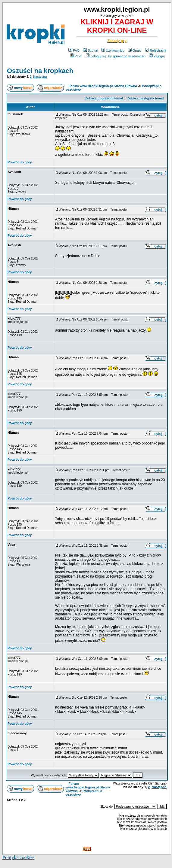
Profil (76, 56)
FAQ (74, 50)
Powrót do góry (20, 162)
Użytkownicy (113, 50)
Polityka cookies (18, 857)
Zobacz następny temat (145, 98)
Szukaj (90, 50)
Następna (40, 77)
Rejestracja (156, 50)
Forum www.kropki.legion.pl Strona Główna (103, 86)
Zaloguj (157, 56)
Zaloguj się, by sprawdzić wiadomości (116, 56)
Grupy (135, 50)
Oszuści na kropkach (40, 71)
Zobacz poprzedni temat (104, 98)
